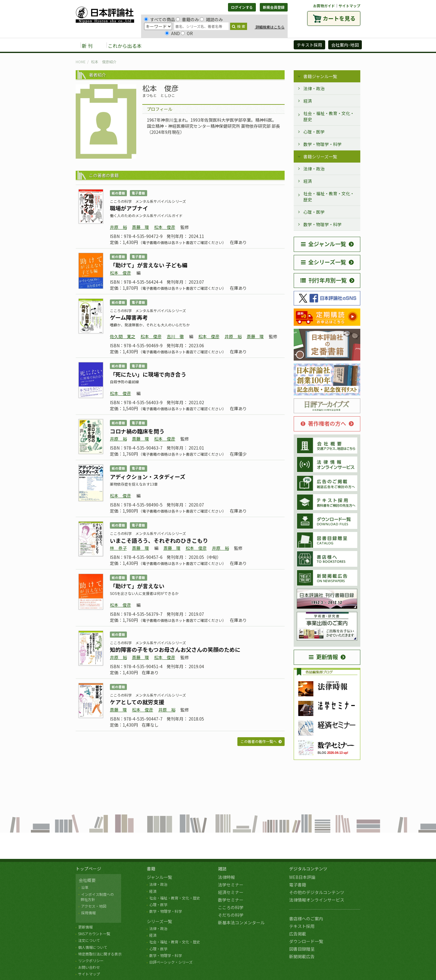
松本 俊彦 (165, 227)
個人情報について (93, 947)
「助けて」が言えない (137, 586)
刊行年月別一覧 (324, 280)
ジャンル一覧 (159, 877)
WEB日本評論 (302, 877)
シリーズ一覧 (159, 921)
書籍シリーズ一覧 (320, 157)
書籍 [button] (161, 45)
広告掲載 (298, 934)
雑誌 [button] (181, 45)
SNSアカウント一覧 (94, 934)
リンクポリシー (91, 960)
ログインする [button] (242, 7)
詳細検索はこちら (270, 27)
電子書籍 (298, 885)
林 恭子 (118, 548)
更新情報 (323, 657)
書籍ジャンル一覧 (320, 76)
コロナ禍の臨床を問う (137, 431)
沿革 (85, 887)
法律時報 (226, 877)
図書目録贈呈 (302, 949)
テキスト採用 (302, 926)
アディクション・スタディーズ (148, 477)
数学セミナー (231, 900)
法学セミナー (231, 885)
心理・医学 (314, 132)
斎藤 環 (140, 227)
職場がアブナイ (129, 208)
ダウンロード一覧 (306, 941)
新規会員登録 (274, 7)
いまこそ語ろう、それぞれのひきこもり (159, 540)
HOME (81, 62)
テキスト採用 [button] (309, 45)
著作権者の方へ (323, 423)
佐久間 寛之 (123, 336)
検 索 (239, 26)
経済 (308, 101)
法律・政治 (314, 88)
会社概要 (87, 880)
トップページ (88, 869)
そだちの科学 (231, 915)
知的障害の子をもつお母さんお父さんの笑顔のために (175, 649)
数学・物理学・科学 (322, 144)
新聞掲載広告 (302, 956)
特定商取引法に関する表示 (100, 954)
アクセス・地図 (94, 906)
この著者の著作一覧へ (259, 741)
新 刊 (87, 46)
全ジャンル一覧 (324, 244)
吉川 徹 (175, 336)
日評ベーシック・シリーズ (171, 962)
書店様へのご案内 (306, 919)
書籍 (151, 869)
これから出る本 (125, 46)
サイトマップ (349, 6)
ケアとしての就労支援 (137, 702)
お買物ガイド (324, 6)
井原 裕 (118, 227)
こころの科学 (231, 907)
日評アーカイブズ (267, 45)
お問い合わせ (89, 967)
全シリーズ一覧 (324, 262)
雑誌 (222, 869)
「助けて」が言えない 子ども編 (149, 265)
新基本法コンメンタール (241, 922)
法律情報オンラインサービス (317, 900)
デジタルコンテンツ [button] (218, 45)
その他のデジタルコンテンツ (317, 892)
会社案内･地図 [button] (345, 45)
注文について (89, 940)
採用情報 (88, 913)
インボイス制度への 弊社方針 (96, 897)
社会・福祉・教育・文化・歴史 (329, 116)
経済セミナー (231, 892)
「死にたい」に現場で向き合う (148, 374)
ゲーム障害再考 (129, 317)
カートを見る (339, 18)
